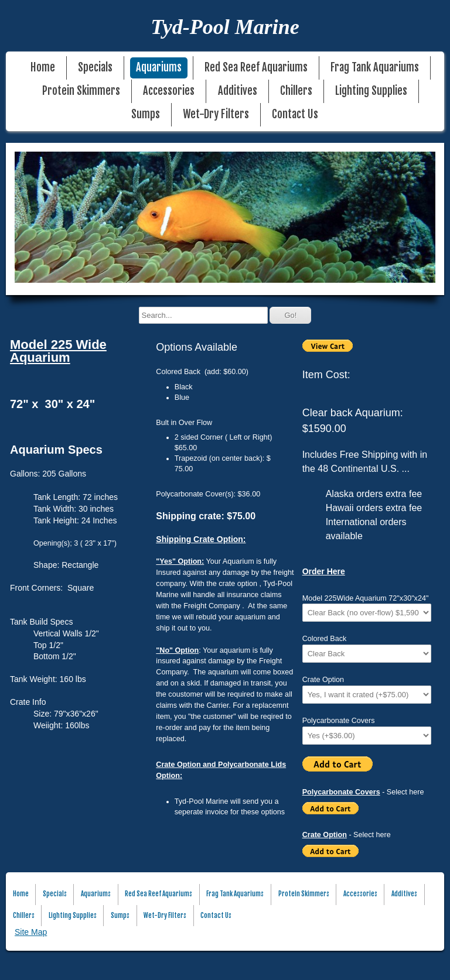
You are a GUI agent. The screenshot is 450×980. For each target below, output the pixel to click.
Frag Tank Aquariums (375, 68)
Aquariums (159, 68)
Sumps (146, 114)
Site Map (31, 932)
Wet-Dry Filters (216, 114)
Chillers (296, 91)
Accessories (169, 91)
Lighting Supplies (371, 91)
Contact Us (295, 114)
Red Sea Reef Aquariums (256, 68)
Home (43, 68)
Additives (238, 91)
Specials (95, 68)
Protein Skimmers (81, 91)
